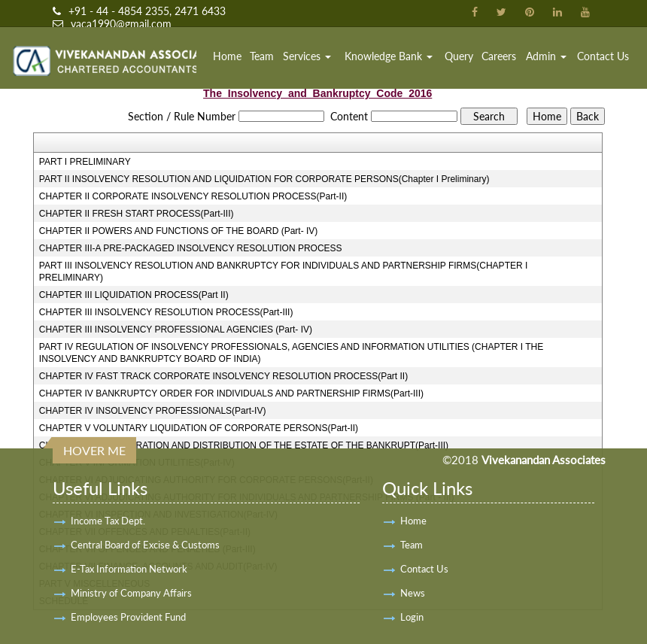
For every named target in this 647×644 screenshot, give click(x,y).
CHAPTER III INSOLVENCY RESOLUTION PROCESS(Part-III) (166, 312)
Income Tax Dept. (108, 521)
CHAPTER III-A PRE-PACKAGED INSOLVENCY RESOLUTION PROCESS (191, 248)
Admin (546, 56)
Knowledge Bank (389, 56)
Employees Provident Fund (128, 617)
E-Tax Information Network (129, 569)
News (413, 593)
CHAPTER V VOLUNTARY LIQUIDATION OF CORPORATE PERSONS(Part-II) (199, 428)
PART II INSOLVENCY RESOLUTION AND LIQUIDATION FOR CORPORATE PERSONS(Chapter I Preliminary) (264, 179)
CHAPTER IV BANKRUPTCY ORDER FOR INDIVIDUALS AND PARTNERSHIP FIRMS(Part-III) (231, 393)
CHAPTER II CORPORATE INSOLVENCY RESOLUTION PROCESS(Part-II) (193, 196)
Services (307, 56)
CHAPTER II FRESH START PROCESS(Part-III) (137, 214)
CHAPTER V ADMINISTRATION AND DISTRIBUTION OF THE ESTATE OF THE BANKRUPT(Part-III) (244, 445)
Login (412, 617)
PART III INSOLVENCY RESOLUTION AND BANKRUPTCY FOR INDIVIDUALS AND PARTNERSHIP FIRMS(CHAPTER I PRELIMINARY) (283, 272)
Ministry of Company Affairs (131, 593)
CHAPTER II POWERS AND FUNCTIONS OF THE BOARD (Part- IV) (178, 231)
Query (459, 56)
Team (262, 56)
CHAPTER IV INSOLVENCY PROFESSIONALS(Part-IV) (153, 411)
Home (227, 56)
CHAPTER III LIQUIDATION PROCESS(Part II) (134, 295)
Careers (499, 56)
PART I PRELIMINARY (85, 162)
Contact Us (603, 56)
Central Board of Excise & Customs (145, 545)
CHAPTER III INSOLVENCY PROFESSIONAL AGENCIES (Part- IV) (176, 330)
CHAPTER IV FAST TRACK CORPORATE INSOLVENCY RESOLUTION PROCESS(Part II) (223, 376)
